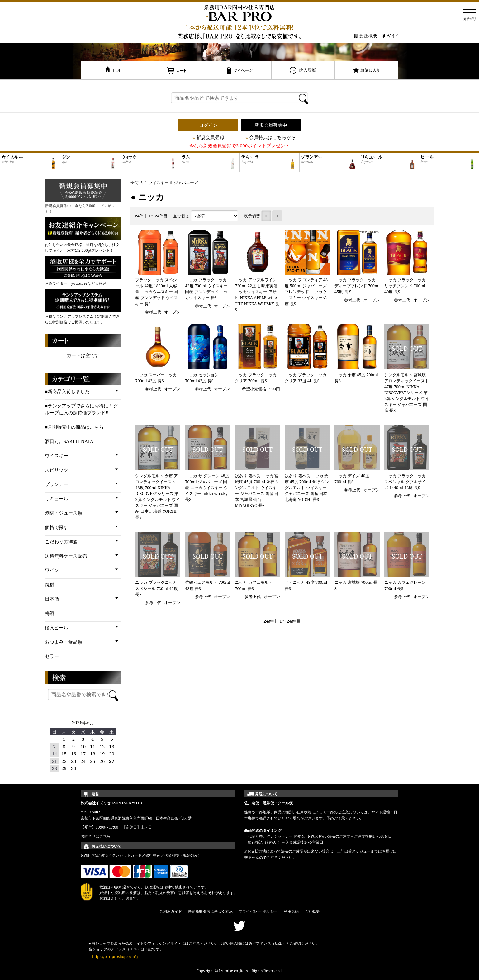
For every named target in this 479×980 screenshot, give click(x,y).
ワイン (52, 570)
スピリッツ (57, 470)
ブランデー (57, 484)
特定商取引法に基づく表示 (210, 911)
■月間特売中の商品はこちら (74, 427)
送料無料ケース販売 (66, 556)
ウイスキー (158, 183)
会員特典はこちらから (273, 137)
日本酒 (52, 599)
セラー (52, 656)
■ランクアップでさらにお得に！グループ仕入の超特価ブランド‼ (81, 409)
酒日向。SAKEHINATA (69, 441)
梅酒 (50, 613)
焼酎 (50, 584)
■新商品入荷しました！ (70, 391)
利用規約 (291, 911)
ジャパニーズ (186, 183)
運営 (95, 794)
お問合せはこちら (96, 836)
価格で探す (57, 527)
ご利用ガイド (171, 911)
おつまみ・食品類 (64, 642)
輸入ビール (57, 627)
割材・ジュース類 (64, 513)
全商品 (137, 183)
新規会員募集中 (271, 125)
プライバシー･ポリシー (258, 911)
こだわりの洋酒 (61, 541)
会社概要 (312, 911)
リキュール (57, 498)
